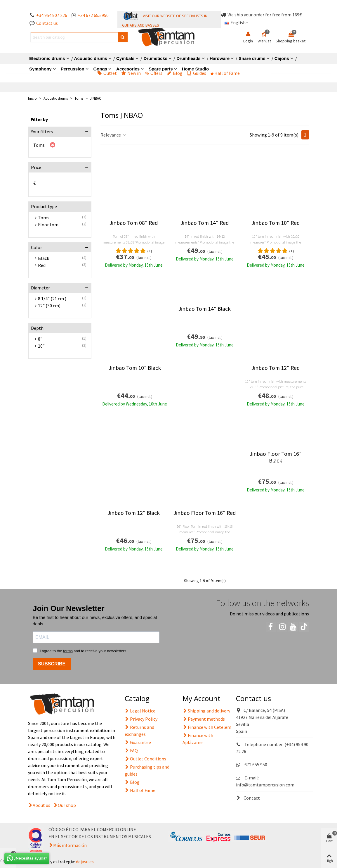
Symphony (40, 69)
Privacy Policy (141, 719)
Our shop (67, 805)
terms (68, 651)
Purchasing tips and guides (147, 770)
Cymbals (125, 58)
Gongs (100, 69)
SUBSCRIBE (52, 664)
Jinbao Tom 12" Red (276, 368)
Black (44, 258)
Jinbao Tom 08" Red (134, 223)
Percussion (73, 69)
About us (41, 805)
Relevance (113, 135)
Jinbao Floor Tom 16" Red (205, 513)
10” (41, 346)
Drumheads (189, 58)
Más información (70, 845)
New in (131, 73)
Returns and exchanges (139, 730)
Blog (175, 73)
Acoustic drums (91, 58)
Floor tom (48, 225)
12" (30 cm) (49, 306)
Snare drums (252, 58)
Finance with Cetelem (207, 727)
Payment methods (204, 719)
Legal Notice (140, 711)
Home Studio (196, 69)
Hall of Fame (225, 73)
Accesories (128, 69)
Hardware (220, 58)
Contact (248, 798)
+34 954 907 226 (52, 15)
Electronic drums (47, 58)
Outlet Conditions (145, 759)
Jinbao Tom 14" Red (205, 223)
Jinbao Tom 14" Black (205, 309)
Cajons (282, 58)
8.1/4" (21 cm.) (52, 298)
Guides (197, 73)
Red (42, 265)
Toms (39, 145)
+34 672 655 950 (93, 15)
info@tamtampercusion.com (265, 785)
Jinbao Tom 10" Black (135, 368)
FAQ (131, 750)
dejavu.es (85, 862)
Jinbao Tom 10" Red (276, 223)
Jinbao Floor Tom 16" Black (276, 457)
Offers (154, 73)
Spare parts (161, 69)
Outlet (107, 73)
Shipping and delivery (206, 711)
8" (40, 339)
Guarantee (138, 742)
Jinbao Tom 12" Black (134, 513)
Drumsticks (155, 58)
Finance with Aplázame (198, 738)
